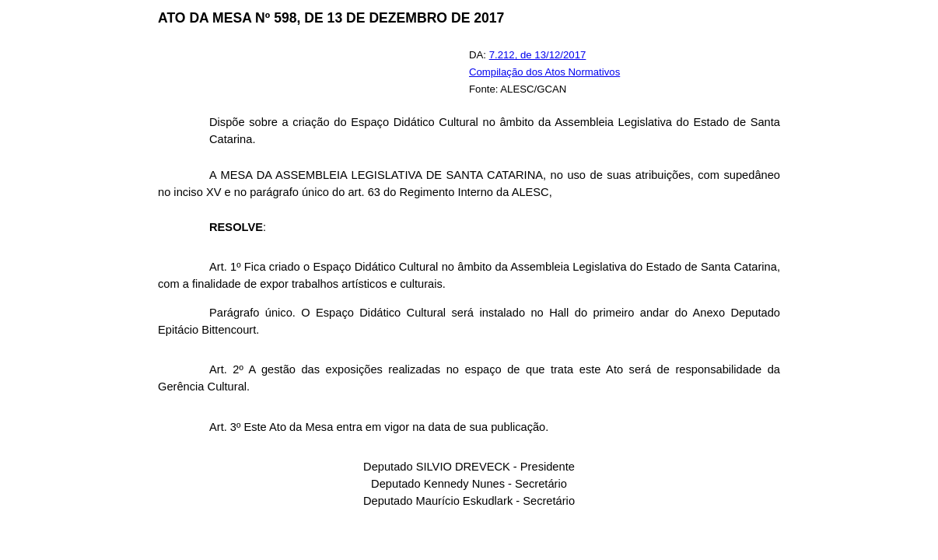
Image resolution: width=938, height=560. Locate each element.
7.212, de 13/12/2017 (538, 55)
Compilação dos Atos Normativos (544, 72)
